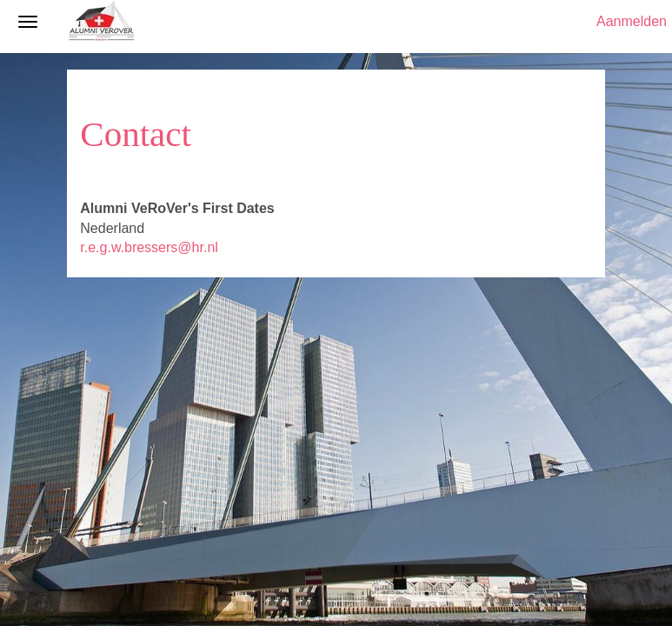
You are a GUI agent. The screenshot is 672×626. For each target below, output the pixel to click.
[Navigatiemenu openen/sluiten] (28, 22)
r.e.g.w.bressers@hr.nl (149, 247)
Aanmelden (632, 21)
